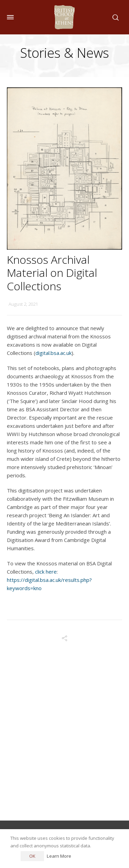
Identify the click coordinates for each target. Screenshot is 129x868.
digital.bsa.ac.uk (53, 353)
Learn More (59, 856)
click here (46, 572)
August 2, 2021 (23, 304)
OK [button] (32, 856)
